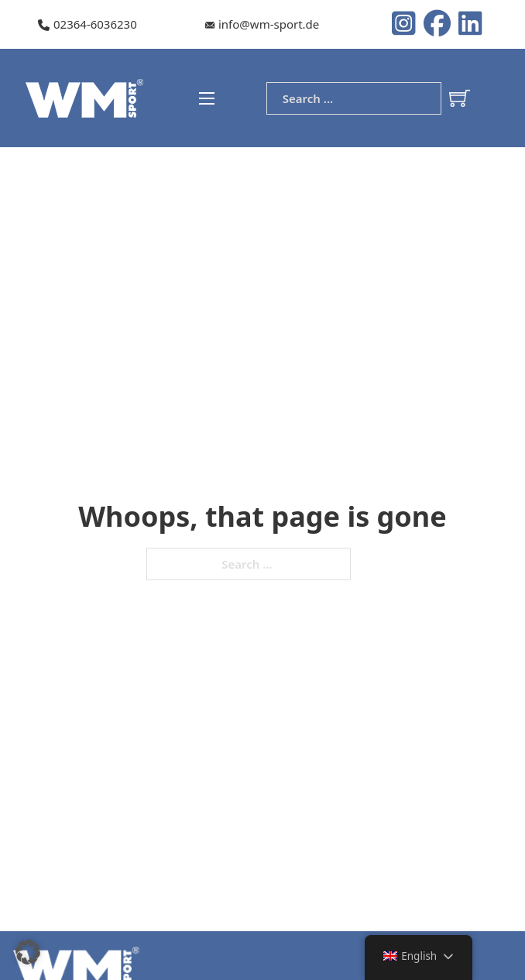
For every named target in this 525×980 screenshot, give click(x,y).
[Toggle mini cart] (460, 98)
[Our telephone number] (87, 25)
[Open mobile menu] (207, 98)
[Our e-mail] (262, 25)
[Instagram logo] (408, 25)
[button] (28, 952)
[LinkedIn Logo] (470, 25)
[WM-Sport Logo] (87, 97)
